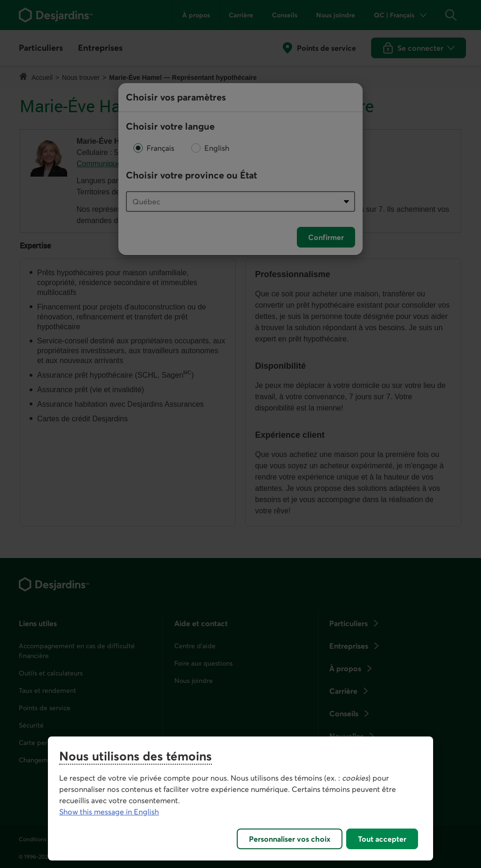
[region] (240, 798)
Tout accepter (382, 839)
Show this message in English (109, 812)
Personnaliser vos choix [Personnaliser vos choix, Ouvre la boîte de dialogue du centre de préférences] (290, 839)
